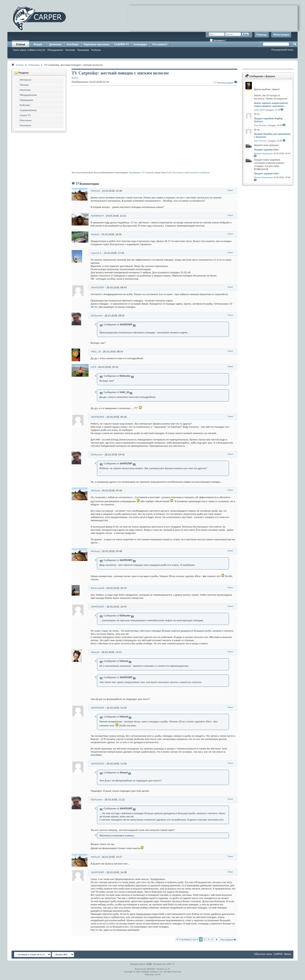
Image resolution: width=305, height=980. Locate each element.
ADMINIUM (97, 216)
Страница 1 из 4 (189, 939)
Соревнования (28, 110)
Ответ (231, 190)
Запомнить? (218, 40)
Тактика (24, 85)
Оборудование (55, 50)
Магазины (26, 120)
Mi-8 (94, 367)
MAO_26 (96, 351)
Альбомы (73, 44)
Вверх (288, 954)
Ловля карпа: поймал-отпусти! (29, 50)
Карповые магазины (97, 44)
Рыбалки (96, 50)
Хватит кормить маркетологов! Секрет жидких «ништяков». (271, 104)
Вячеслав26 (98, 588)
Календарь (141, 44)
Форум (38, 44)
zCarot (157, 974)
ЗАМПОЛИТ (98, 287)
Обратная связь (263, 954)
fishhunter (97, 315)
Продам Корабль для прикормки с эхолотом (272, 135)
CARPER (278, 954)
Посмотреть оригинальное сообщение (191, 172)
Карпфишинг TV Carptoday (142, 172)
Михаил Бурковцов (263, 153)
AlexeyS (95, 652)
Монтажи (70, 50)
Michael (95, 191)
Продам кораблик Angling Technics (268, 120)
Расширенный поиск (282, 50)
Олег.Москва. (261, 125)
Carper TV (25, 115)
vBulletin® (151, 969)
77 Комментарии (224, 83)
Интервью (26, 80)
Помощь (262, 35)
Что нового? (160, 44)
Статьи (21, 44)
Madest (95, 234)
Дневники (55, 44)
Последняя (228, 939)
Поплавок (25, 125)
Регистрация (281, 35)
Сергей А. (96, 253)
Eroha (169, 172)
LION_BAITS (260, 110)
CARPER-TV (122, 44)
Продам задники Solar (266, 150)
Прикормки (83, 50)
